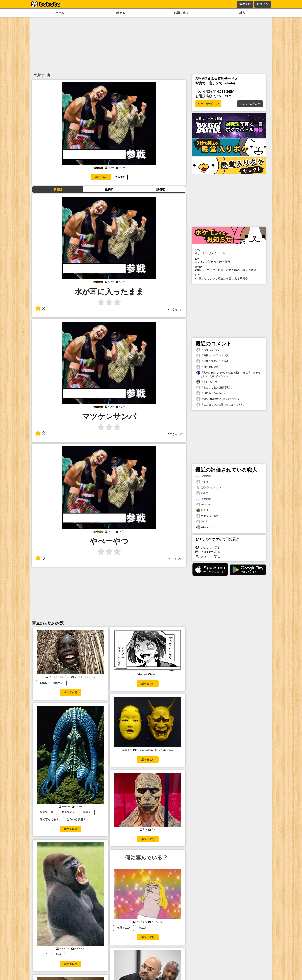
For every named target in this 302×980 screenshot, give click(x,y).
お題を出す (181, 13)
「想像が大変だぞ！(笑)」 (213, 361)
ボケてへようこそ (250, 104)
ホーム (60, 13)
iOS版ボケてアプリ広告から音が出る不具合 (229, 277)
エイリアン (68, 812)
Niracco (203, 505)
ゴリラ (44, 954)
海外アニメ (124, 928)
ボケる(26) (148, 839)
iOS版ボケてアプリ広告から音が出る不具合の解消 (229, 269)
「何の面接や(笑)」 (210, 367)
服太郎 (202, 510)
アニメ (143, 928)
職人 (242, 13)
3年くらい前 (175, 309)
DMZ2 (202, 493)
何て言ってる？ (49, 819)
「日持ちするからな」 (211, 393)
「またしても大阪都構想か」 (215, 388)
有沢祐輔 (204, 476)
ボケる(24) (148, 937)
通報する (120, 177)
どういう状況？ (76, 819)
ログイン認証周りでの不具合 (229, 260)
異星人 (87, 812)
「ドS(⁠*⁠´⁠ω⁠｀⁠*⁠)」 (208, 382)
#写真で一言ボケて (51, 683)
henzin (202, 522)
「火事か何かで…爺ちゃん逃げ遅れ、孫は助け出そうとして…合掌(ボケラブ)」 (228, 374)
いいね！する (208, 547)
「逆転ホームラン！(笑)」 (213, 356)
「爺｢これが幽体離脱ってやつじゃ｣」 (220, 399)
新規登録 (245, 4)
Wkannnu (204, 527)
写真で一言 (46, 812)
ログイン (263, 4)
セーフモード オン (208, 104)
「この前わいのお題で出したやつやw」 (221, 405)
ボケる (121, 13)
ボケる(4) (101, 177)
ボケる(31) (70, 829)
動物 (59, 954)
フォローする (208, 552)
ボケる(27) (148, 760)
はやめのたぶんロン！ (211, 487)
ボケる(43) (70, 692)
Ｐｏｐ (202, 482)
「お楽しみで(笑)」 (210, 350)
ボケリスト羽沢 (207, 516)
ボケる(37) (148, 684)
